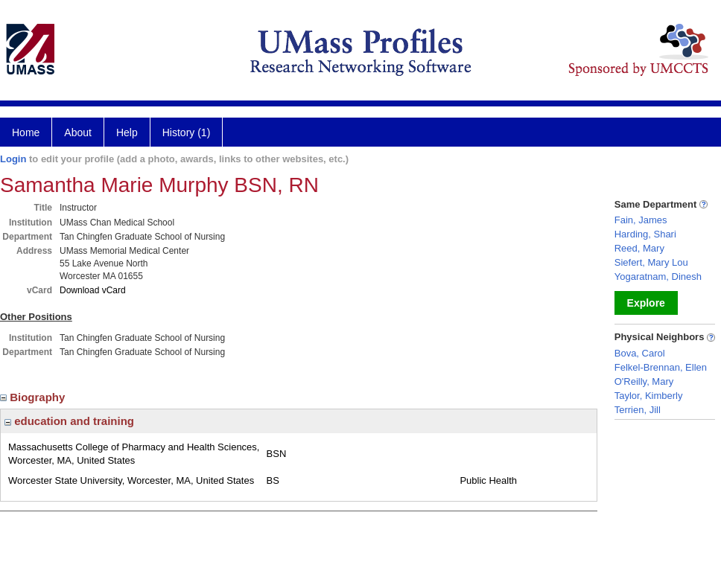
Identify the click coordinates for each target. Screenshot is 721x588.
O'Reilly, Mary (644, 381)
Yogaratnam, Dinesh (658, 277)
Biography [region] (34, 397)
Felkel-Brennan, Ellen (661, 367)
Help (127, 132)
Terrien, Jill (638, 410)
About (78, 132)
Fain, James (641, 220)
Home (26, 132)
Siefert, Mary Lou (651, 262)
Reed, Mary (639, 248)
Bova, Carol (640, 353)
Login (13, 159)
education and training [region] (69, 421)
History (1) (187, 132)
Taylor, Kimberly (649, 396)
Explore (646, 303)
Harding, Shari (645, 234)
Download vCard (93, 290)
